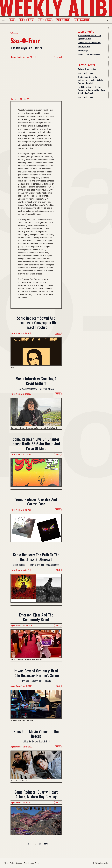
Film (22, 20)
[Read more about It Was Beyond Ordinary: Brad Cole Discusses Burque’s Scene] (36, 706)
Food (50, 20)
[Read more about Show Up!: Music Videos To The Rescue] (36, 766)
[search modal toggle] (106, 20)
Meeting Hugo (83, 50)
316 (40, 844)
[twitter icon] (21, 99)
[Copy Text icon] (25, 99)
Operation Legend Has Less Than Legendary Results (89, 37)
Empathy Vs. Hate (84, 46)
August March (16, 626)
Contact (19, 863)
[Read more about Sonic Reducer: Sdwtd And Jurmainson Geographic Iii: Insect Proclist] (36, 353)
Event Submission (83, 20)
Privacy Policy (9, 863)
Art (41, 20)
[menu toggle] (5, 20)
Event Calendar (64, 20)
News (13, 20)
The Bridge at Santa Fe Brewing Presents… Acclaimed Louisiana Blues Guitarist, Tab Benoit (91, 90)
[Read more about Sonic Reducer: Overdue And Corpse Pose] (36, 529)
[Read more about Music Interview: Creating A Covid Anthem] (36, 413)
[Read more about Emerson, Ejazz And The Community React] (36, 645)
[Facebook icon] (18, 99)
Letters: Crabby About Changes (89, 54)
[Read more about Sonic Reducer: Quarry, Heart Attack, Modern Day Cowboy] (36, 822)
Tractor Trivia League (85, 73)
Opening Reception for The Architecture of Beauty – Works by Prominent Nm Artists (90, 80)
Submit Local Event (31, 863)
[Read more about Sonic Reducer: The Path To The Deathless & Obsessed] (36, 589)
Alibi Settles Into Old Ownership (89, 43)
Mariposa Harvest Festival (87, 69)
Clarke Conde (15, 333)
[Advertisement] (36, 78)
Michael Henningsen (18, 57)
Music (32, 20)
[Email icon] (28, 99)
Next (46, 844)
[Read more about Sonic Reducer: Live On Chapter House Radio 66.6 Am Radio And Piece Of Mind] (36, 474)
